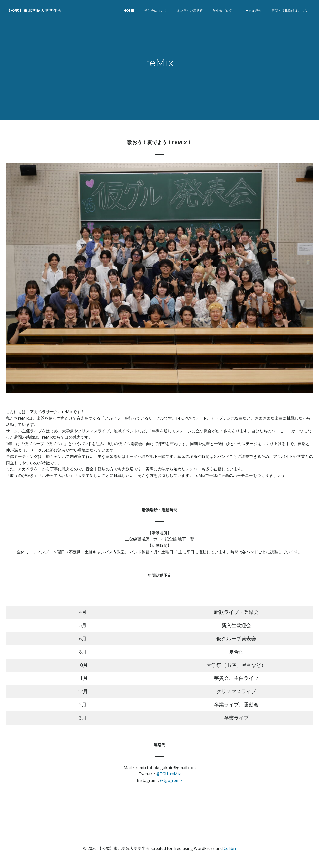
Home (130, 11)
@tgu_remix (171, 785)
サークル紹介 (253, 11)
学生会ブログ (223, 11)
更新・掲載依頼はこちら (290, 11)
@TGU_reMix (168, 779)
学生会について (156, 11)
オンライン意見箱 (191, 11)
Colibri (230, 853)
